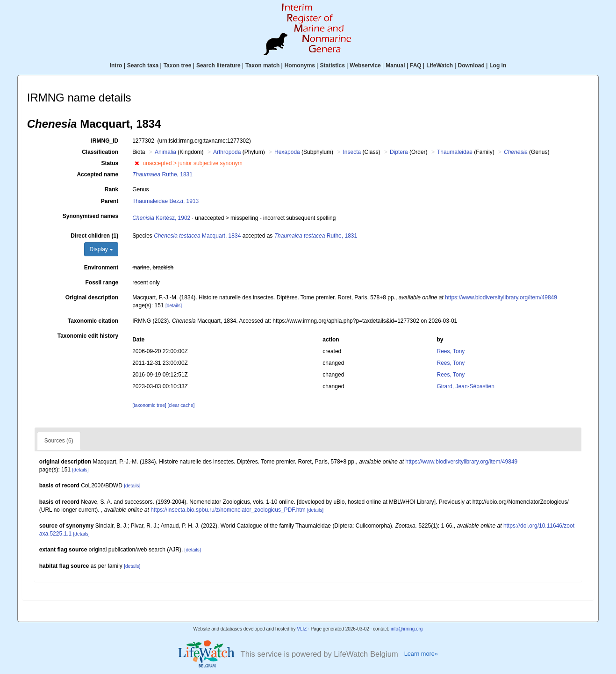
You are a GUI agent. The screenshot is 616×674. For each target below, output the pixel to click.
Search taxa (143, 65)
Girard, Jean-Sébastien (466, 386)
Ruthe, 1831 (162, 174)
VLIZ (302, 629)
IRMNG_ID (104, 141)
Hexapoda (287, 152)
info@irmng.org (407, 629)
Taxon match (262, 65)
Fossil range (102, 283)
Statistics (332, 65)
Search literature (218, 65)
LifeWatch (440, 65)
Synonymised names (90, 216)
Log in (498, 65)
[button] (137, 163)
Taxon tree (178, 65)
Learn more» (421, 654)
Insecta (352, 152)
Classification (100, 152)
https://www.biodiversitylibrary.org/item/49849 (501, 297)
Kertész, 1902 (161, 218)
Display (101, 249)
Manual (395, 65)
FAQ (416, 65)
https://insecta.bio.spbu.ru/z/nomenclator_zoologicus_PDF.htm (228, 510)
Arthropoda (227, 152)
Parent (110, 201)
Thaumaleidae (455, 152)
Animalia (165, 152)
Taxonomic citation (93, 321)
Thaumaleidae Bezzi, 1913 (165, 201)
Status (110, 163)
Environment (101, 268)
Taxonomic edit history (88, 336)
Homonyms (300, 65)
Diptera (399, 152)
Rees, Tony (451, 351)
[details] (174, 306)
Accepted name (97, 174)
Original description (92, 297)
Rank (111, 189)
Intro (116, 65)
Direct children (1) (94, 236)
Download (471, 65)
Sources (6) (59, 441)
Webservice (365, 65)
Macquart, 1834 (197, 236)
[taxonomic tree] (149, 405)
